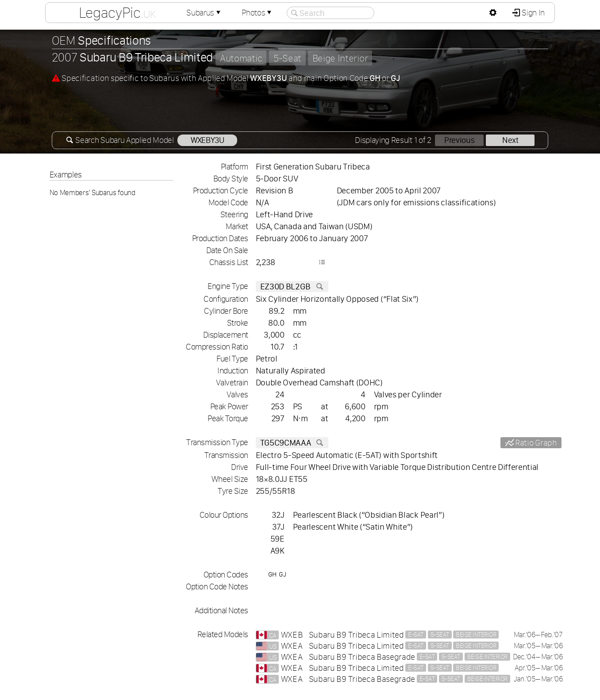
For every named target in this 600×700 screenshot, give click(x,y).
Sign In (533, 13)
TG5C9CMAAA (292, 443)
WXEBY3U (208, 140)
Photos (258, 13)
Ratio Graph (535, 443)
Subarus (204, 13)
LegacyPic (117, 12)
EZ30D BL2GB (292, 287)
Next (510, 140)
